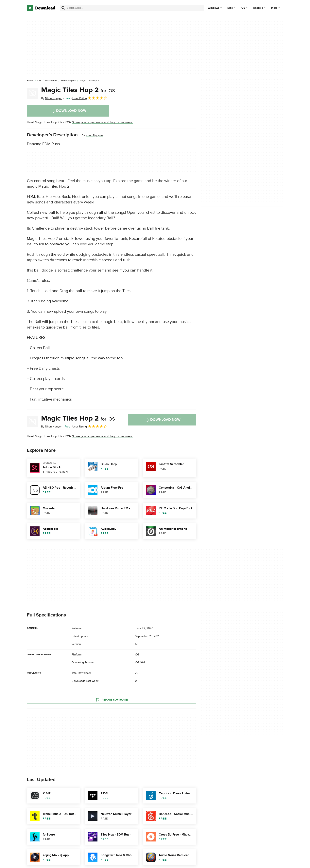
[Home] (30, 81)
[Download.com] (41, 8)
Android (258, 8)
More (276, 8)
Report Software (112, 700)
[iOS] (39, 81)
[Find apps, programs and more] (132, 8)
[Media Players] (68, 81)
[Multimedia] (51, 81)
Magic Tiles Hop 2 (78, 90)
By (52, 98)
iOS (243, 8)
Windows (214, 8)
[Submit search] (63, 8)
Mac (230, 8)
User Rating (90, 98)
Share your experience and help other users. (103, 122)
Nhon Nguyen (94, 135)
